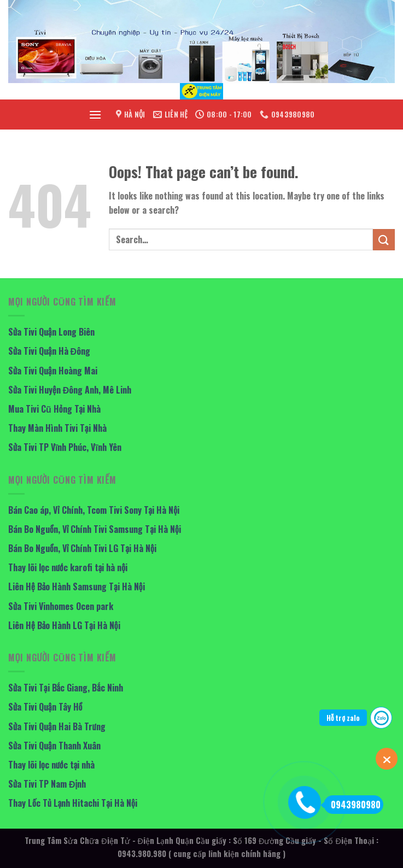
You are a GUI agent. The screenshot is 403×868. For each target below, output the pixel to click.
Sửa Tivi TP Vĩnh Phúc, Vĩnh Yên (65, 447)
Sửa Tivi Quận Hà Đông (49, 351)
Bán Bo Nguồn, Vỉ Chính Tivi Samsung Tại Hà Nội (95, 529)
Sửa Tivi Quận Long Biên (51, 332)
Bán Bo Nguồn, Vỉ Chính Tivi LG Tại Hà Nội (82, 548)
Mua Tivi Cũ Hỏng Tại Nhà (54, 409)
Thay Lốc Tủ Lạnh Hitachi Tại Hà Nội (73, 803)
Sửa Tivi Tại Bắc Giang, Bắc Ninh (66, 688)
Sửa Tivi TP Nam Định (47, 784)
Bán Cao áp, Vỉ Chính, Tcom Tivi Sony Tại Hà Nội (94, 510)
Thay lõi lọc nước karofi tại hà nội (68, 567)
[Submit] (384, 240)
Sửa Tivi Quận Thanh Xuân (54, 746)
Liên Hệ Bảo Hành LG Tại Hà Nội (64, 625)
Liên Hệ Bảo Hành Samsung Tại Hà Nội (77, 587)
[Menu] (95, 115)
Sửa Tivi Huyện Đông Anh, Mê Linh (70, 390)
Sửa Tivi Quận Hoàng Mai (53, 371)
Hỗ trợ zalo (343, 718)
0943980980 (352, 805)
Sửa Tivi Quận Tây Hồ (45, 707)
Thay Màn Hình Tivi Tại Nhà (57, 428)
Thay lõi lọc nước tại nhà (51, 765)
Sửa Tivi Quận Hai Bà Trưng (57, 726)
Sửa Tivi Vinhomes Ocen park (61, 606)
